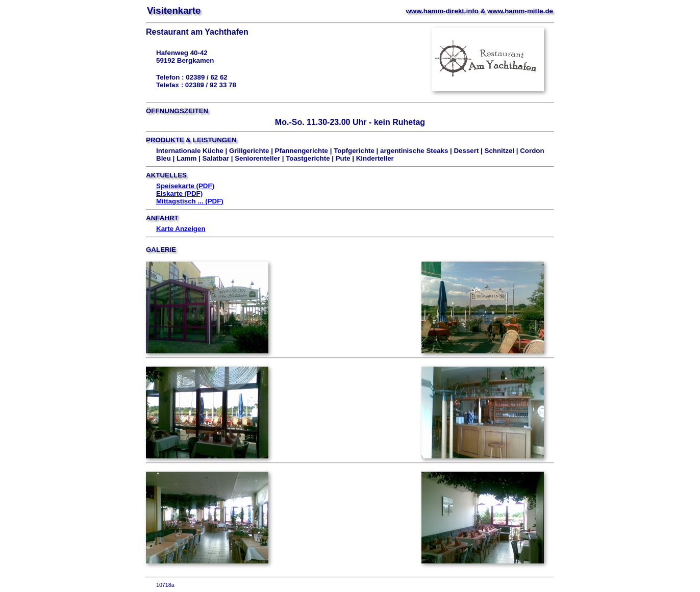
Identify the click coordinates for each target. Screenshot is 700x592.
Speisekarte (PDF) (185, 186)
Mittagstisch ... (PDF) (190, 201)
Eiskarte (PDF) (179, 194)
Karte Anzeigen (181, 229)
